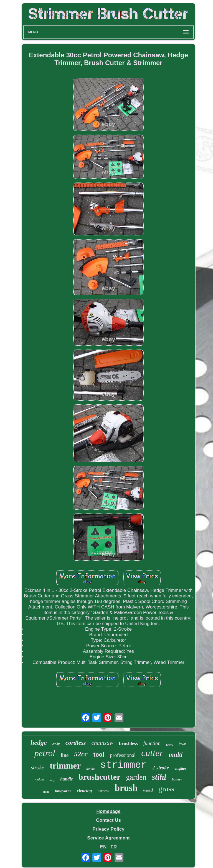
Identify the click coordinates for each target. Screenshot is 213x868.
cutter (152, 753)
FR (114, 847)
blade (46, 792)
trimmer (65, 766)
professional (123, 755)
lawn (182, 744)
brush (126, 788)
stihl (159, 777)
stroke (37, 767)
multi (176, 755)
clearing (84, 791)
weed (148, 790)
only (56, 744)
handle (66, 779)
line (65, 755)
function (152, 743)
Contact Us (108, 820)
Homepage (109, 811)
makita (40, 779)
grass (166, 789)
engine (180, 768)
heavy (170, 745)
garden (136, 777)
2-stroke (161, 768)
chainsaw (102, 743)
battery (177, 779)
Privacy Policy (108, 829)
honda (90, 769)
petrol (45, 753)
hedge (39, 743)
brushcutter (100, 777)
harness (103, 791)
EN (103, 847)
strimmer (123, 765)
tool (99, 754)
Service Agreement (108, 838)
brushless (128, 744)
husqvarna (63, 791)
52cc (81, 754)
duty (52, 780)
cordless (76, 743)
